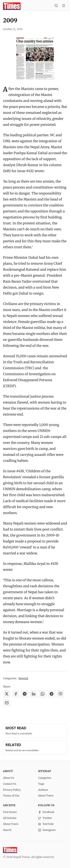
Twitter (45, 818)
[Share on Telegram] (52, 694)
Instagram (47, 830)
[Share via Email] (7, 703)
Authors (43, 790)
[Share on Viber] (60, 694)
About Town (46, 796)
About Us (9, 778)
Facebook (46, 812)
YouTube (46, 824)
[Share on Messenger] (25, 694)
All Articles (10, 818)
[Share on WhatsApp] (43, 694)
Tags (41, 784)
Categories (45, 778)
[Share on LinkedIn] (34, 694)
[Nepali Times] (10, 850)
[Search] (56, 6)
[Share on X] (7, 694)
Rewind (23, 678)
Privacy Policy (12, 790)
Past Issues (10, 812)
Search (7, 830)
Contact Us (10, 784)
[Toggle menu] (64, 6)
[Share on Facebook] (16, 694)
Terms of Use (11, 796)
